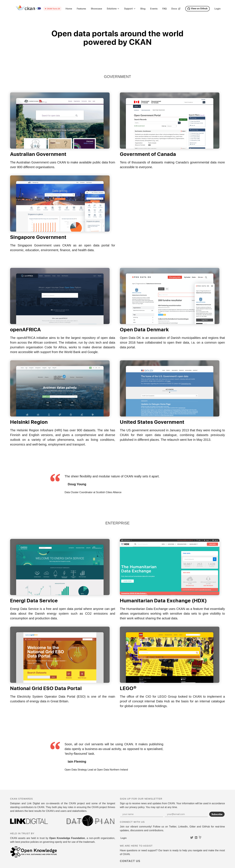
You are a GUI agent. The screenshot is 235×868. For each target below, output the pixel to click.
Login (218, 9)
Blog (143, 9)
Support (128, 9)
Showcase (96, 9)
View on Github (197, 8)
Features (81, 9)
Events (154, 9)
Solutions (112, 9)
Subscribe (217, 814)
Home (69, 9)
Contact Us (130, 861)
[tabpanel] (117, 484)
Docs (176, 9)
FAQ (164, 9)
